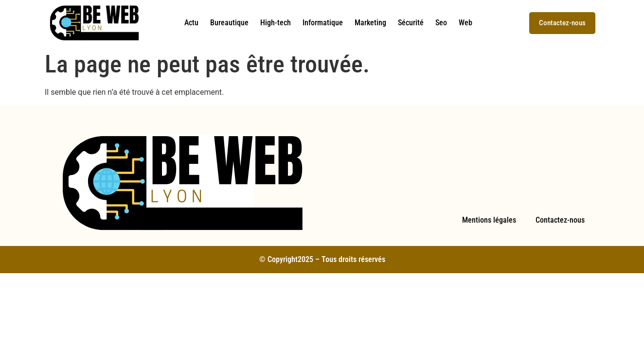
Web (465, 23)
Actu (191, 23)
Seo (441, 23)
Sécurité (411, 23)
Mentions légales (489, 220)
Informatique (323, 23)
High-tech (276, 23)
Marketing (370, 23)
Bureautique (229, 23)
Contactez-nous (560, 220)
